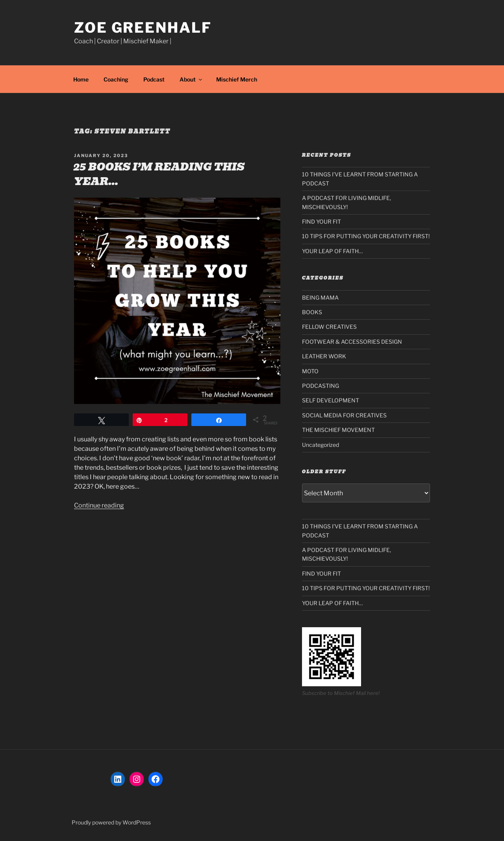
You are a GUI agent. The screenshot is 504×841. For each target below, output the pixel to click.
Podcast (154, 79)
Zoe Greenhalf (143, 28)
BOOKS (312, 312)
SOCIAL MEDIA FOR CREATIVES (344, 415)
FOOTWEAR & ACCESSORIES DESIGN (352, 342)
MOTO (310, 371)
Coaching (116, 79)
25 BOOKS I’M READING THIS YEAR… (159, 174)
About (191, 79)
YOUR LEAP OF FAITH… (332, 251)
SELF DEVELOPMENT (331, 400)
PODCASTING (321, 386)
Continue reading (99, 505)
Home (81, 79)
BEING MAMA (320, 297)
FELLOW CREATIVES (329, 327)
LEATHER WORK (324, 356)
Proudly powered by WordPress (111, 822)
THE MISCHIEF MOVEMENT (338, 430)
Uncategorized (321, 445)
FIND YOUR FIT (321, 221)
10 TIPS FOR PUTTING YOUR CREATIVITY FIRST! (366, 236)
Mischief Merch (237, 79)
